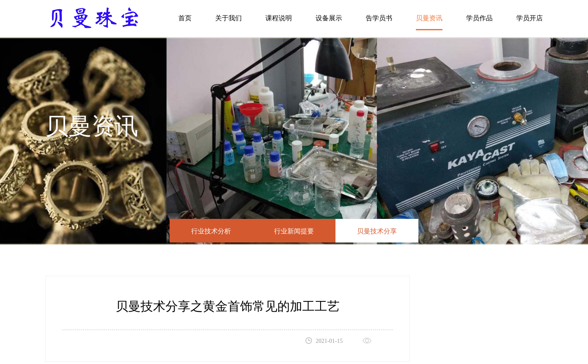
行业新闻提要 (294, 232)
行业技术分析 (211, 232)
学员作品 (479, 18)
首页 (185, 18)
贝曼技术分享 (377, 232)
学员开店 (530, 18)
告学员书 (379, 18)
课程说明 (279, 18)
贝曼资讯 (429, 18)
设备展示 (329, 18)
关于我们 (228, 18)
